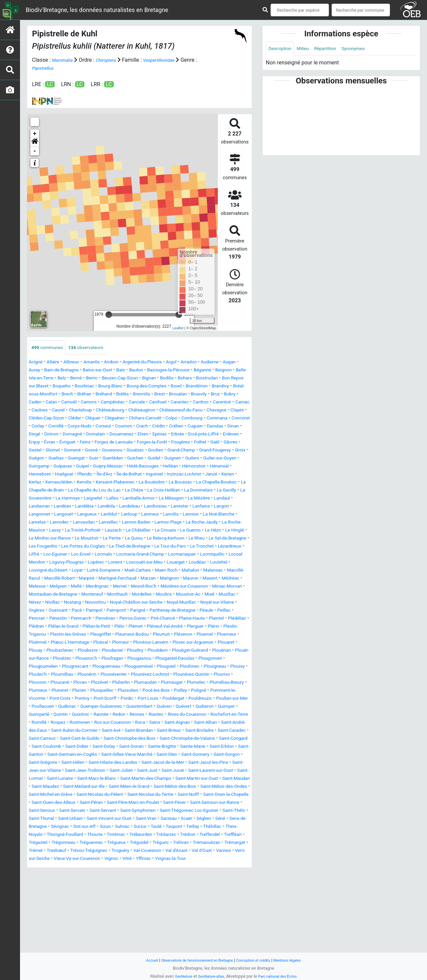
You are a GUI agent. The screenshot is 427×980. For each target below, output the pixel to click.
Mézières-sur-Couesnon (59, 627)
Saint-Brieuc (221, 787)
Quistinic (39, 771)
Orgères (187, 643)
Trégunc (93, 923)
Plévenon (228, 675)
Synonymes (366, 49)
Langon (197, 531)
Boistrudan (83, 387)
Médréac (86, 619)
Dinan (102, 443)
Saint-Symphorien (156, 883)
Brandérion (110, 395)
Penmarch (41, 659)
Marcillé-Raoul (73, 611)
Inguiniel (200, 491)
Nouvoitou (229, 635)
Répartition (334, 49)
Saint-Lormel (68, 843)
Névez (160, 635)
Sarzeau (225, 891)
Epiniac (54, 451)
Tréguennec (235, 915)
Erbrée (74, 451)
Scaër (35, 899)
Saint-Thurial (77, 891)
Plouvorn (39, 731)
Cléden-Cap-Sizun (69, 427)
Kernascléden (125, 499)
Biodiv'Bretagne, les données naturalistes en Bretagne (97, 10)
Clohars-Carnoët (183, 427)
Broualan (123, 403)
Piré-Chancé (135, 659)
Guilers (193, 475)
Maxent (63, 619)
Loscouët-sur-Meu (139, 595)
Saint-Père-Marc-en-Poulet (110, 875)
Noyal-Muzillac (112, 643)
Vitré (134, 939)
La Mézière (138, 523)
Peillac (188, 651)
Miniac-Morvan (109, 627)
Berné (145, 379)
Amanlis (101, 363)
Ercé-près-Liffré (104, 451)
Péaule (168, 651)
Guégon (227, 467)
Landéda (65, 531)
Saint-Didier (203, 803)
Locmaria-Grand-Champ (99, 587)
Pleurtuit (202, 675)
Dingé (120, 443)
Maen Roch (188, 603)
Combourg (237, 427)
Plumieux (84, 739)
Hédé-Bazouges (161, 483)
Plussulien (188, 739)
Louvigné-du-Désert (52, 603)
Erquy (156, 451)
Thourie (204, 907)
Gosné (36, 467)
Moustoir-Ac (94, 635)
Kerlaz (97, 499)
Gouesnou (60, 467)
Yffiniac (152, 939)
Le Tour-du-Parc (93, 579)
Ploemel (38, 683)
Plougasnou (73, 707)
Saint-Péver (158, 875)
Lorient (105, 595)
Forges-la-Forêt (71, 459)
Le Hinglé (85, 563)
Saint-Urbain (111, 891)
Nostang (203, 635)
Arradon (213, 363)
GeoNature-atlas (209, 976)
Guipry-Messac (120, 483)
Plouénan (115, 699)
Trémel (202, 923)
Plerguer (221, 667)
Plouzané (65, 731)
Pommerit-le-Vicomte (96, 747)
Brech (210, 395)
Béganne (39, 379)
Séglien (55, 899)
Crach (213, 435)
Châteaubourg (99, 419)
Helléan (192, 483)
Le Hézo (60, 563)
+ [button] (35, 134)
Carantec (145, 411)
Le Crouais (213, 555)
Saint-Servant (115, 883)
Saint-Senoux (44, 883)
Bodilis (37, 387)
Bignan (229, 379)
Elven (35, 451)
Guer (81, 475)
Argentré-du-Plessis (159, 363)
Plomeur (185, 683)
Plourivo (227, 723)
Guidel (150, 475)
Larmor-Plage (190, 547)
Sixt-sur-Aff (169, 899)
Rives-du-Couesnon (161, 771)
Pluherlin (135, 731)
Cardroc (169, 411)
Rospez (60, 779)
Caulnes (239, 411)
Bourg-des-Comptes (52, 395)
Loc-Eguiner (210, 579)
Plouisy (196, 715)
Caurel (39, 419)
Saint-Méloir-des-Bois (72, 859)
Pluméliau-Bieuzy (49, 739)
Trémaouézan (145, 923)
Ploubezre (173, 691)
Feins (214, 451)
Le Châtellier (181, 555)
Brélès (60, 403)
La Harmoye (207, 515)
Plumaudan (163, 731)
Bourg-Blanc (221, 387)
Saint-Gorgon (195, 819)
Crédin (232, 435)
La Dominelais (107, 515)
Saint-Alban (229, 779)
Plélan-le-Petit (107, 667)
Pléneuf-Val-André (186, 667)
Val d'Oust (181, 931)
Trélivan (116, 923)
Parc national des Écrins (281, 976)
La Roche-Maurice (53, 555)
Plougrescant (228, 707)
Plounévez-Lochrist (144, 723)
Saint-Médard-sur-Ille (182, 851)
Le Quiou (222, 563)
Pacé (234, 643)
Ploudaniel (202, 691)
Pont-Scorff (189, 747)
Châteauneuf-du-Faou (181, 419)
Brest (102, 403)
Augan (36, 371)
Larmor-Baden (153, 547)
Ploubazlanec (141, 691)
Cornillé (114, 435)
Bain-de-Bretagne (86, 371)
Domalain (190, 443)
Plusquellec (158, 739)
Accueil (140, 960)
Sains (171, 779)
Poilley (37, 747)
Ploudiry (228, 691)
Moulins (66, 635)
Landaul (165, 523)
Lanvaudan (92, 547)
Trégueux (42, 923)
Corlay (94, 435)
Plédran (38, 667)
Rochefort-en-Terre (210, 771)
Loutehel (225, 595)
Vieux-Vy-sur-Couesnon (76, 939)
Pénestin (234, 651)
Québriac (191, 755)
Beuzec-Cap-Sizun (195, 379)
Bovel (87, 395)
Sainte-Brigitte (81, 811)
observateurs (94, 348)
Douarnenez (220, 443)
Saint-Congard (130, 803)
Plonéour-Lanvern (220, 683)
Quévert (125, 763)
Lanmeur (139, 539)
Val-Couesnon (118, 931)
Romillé (38, 779)
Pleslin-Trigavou (50, 675)
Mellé (155, 619)
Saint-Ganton (184, 811)
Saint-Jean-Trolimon (95, 835)
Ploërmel (90, 683)
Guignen (171, 475)
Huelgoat (96, 491)
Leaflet (178, 328)
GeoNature (178, 976)
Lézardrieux (162, 579)
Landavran (191, 523)
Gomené (224, 459)
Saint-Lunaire (103, 843)
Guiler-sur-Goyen (225, 475)
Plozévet (110, 731)
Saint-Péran (61, 875)
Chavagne (223, 419)
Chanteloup (64, 419)
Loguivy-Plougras (49, 595)
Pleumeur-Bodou (169, 675)
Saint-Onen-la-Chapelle (170, 867)
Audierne (237, 363)
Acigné (37, 363)
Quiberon (149, 763)
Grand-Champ (139, 467)
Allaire (57, 363)
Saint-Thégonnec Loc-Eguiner (215, 883)
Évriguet (194, 451)
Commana (44, 435)
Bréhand (39, 403)
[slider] (109, 315)
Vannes (206, 931)
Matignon (239, 611)
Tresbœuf (226, 923)
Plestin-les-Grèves (95, 675)
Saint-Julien (137, 835)
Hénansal (40, 491)
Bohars (57, 387)
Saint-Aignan (196, 779)
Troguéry (87, 931)
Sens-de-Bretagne (105, 899)
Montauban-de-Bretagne (160, 627)
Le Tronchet (130, 579)
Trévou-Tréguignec (51, 931)
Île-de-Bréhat (171, 491)
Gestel (181, 459)
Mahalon (216, 603)
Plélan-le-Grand (69, 667)
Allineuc (78, 363)
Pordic (214, 747)
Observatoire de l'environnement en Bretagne (192, 960)
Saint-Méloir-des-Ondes (129, 859)
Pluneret (109, 739)
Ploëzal (162, 683)
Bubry (182, 403)
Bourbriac (191, 387)
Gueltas (38, 475)
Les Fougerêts (159, 571)
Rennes (104, 771)
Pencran (210, 651)
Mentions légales (298, 960)
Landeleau (91, 531)
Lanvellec (121, 547)
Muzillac (138, 635)
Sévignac (140, 899)
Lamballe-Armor (69, 523)
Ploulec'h (220, 715)
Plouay (113, 691)
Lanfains (174, 531)
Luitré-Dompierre (116, 603)
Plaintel (197, 659)
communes (50, 348)
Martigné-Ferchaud (179, 611)
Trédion (96, 915)
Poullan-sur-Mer (126, 755)
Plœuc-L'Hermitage (127, 683)
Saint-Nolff (126, 867)
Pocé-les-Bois (220, 739)
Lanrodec (64, 547)
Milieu (308, 49)
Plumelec (221, 731)
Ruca (154, 779)
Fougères (104, 459)
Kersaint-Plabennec (189, 499)
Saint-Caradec (83, 795)
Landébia (40, 531)
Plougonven (155, 707)
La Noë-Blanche (218, 539)
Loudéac (200, 595)
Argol (193, 363)
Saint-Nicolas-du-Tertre (83, 867)
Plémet (152, 667)
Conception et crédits (258, 960)
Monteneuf (205, 627)
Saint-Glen (126, 819)
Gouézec (87, 467)
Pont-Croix (137, 747)
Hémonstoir (220, 483)
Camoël (239, 403)
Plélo (134, 667)
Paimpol (39, 651)
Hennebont (68, 491)
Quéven (103, 763)
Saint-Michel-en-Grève (187, 859)
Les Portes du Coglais (205, 571)
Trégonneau (202, 915)
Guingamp (41, 483)
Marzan (215, 611)
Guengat (61, 475)
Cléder (102, 427)
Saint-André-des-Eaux (54, 787)
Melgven (135, 619)
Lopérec (83, 595)
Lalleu (38, 523)
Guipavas (68, 483)
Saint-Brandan (186, 787)
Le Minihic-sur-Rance (124, 563)
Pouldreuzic (90, 755)
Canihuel (120, 411)
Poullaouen (163, 755)
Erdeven (136, 451)
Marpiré (143, 611)
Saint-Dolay (235, 803)
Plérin (242, 667)
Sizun (192, 899)
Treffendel (121, 915)
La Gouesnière (172, 515)
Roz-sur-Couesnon (122, 779)
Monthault (235, 627)
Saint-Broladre (45, 795)
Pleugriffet (132, 675)
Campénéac (69, 411)
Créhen (37, 443)
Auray (55, 371)
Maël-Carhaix (155, 603)
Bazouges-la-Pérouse (209, 371)
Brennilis (82, 403)
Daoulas (81, 443)
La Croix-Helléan (67, 515)
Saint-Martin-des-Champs (203, 843)
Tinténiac (229, 907)
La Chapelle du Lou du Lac (197, 507)
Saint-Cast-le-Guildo (163, 795)
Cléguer (123, 427)
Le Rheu (80, 571)
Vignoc (116, 939)
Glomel (201, 459)
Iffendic (120, 491)
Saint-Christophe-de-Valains (76, 803)
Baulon (172, 371)
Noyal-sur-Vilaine (154, 643)
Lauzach (152, 555)
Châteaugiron (136, 419)
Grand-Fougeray (179, 467)
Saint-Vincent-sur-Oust (156, 891)
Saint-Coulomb (168, 803)
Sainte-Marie (117, 811)
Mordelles (40, 635)
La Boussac (43, 507)
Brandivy (137, 395)
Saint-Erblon (150, 811)
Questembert (75, 763)
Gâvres (161, 459)
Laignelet (237, 515)
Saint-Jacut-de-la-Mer (150, 827)
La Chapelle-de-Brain (137, 507)
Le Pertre (196, 563)
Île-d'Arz (142, 491)
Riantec (125, 771)
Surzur (232, 899)
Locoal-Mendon (219, 587)
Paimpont (64, 651)
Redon (83, 771)
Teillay (77, 907)
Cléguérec (148, 427)
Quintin (226, 763)
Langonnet (223, 531)
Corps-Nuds (141, 435)
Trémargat (178, 923)
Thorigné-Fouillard (170, 907)
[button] (35, 142)
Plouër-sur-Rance (150, 699)
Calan (219, 403)
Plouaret (91, 691)
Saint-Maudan (100, 851)
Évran (174, 451)
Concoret (71, 435)
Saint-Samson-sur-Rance (205, 875)
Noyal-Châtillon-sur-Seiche (60, 643)
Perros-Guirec (101, 659)
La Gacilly (140, 515)
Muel (118, 635)
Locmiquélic (182, 587)
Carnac (217, 411)
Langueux (67, 539)
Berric (162, 379)
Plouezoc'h (213, 699)
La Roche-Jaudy (229, 547)
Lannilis (163, 539)
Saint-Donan (46, 811)
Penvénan (69, 659)
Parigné (88, 651)
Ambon (123, 363)
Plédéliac (221, 659)
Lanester (149, 531)
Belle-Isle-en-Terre (98, 379)
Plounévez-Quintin (192, 723)
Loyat (85, 603)
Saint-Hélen (45, 827)
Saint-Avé (154, 787)
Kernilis (154, 499)
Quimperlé (201, 763)
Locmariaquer (147, 587)
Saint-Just (166, 835)
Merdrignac (179, 619)
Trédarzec (72, 915)
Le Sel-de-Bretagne (116, 571)
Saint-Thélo (45, 891)
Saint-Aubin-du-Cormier (111, 787)
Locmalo (56, 587)
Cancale (96, 411)
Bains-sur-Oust (128, 371)
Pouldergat (59, 755)
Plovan (88, 731)
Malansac (40, 611)
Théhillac (99, 907)
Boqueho (165, 387)
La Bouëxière (232, 499)
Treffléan (147, 915)
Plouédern (41, 699)
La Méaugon (107, 523)
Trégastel (173, 915)
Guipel (91, 483)
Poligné (57, 747)
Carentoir (194, 411)
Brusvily (147, 403)
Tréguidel (68, 923)
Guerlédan (103, 475)
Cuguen (59, 443)
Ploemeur (63, 683)
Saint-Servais (80, 883)
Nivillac (180, 635)
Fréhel (126, 459)
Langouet (40, 539)
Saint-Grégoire (232, 819)
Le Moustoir (168, 563)
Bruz (166, 403)
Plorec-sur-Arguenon (53, 691)
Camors (41, 411)
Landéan (218, 523)
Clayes (37, 427)
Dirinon (139, 443)
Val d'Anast (152, 931)
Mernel (205, 619)
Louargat (175, 595)
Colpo (213, 427)
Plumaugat (193, 731)
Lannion (186, 539)
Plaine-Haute (169, 659)
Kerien (78, 499)
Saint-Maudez (137, 851)
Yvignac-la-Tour (184, 939)
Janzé (59, 499)
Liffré (186, 579)
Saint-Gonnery (159, 819)
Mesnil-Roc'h (233, 619)
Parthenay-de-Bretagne (129, 651)
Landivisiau (121, 531)
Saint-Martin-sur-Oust (54, 851)
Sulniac (212, 899)
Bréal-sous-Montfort (175, 395)
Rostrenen (84, 779)
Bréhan (229, 395)
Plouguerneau (45, 715)
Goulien (110, 467)
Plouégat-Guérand (78, 699)
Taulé (35, 907)
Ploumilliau (42, 723)
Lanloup (115, 539)
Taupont (55, 907)
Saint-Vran (199, 891)
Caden (201, 403)
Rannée (63, 771)
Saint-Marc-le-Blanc (145, 843)
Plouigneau (170, 715)
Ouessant (212, 643)
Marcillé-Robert (112, 611)
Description (282, 49)
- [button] (35, 151)
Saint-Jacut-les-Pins (203, 827)
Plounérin (70, 723)
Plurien (132, 739)
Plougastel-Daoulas (114, 707)
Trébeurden (42, 915)
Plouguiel (114, 715)
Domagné (163, 443)
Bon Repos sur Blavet (125, 387)
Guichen (128, 475)
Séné (74, 899)
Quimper (175, 763)
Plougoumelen (191, 707)
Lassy (85, 555)
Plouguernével (83, 715)
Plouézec (186, 699)
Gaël (143, 459)
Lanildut (92, 539)
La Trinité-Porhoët (117, 555)
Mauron (41, 619)
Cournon (192, 435)
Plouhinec (141, 715)
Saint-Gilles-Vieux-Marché (80, 819)
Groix (208, 467)
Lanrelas (39, 547)
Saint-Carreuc (119, 795)
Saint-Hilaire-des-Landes (92, 827)
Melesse (111, 619)
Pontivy (162, 747)
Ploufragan (42, 707)
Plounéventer (101, 723)
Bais (155, 371)
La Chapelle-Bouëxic (84, 507)
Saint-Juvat (196, 835)
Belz (128, 379)
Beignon (63, 379)
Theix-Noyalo (129, 907)
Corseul (168, 435)
